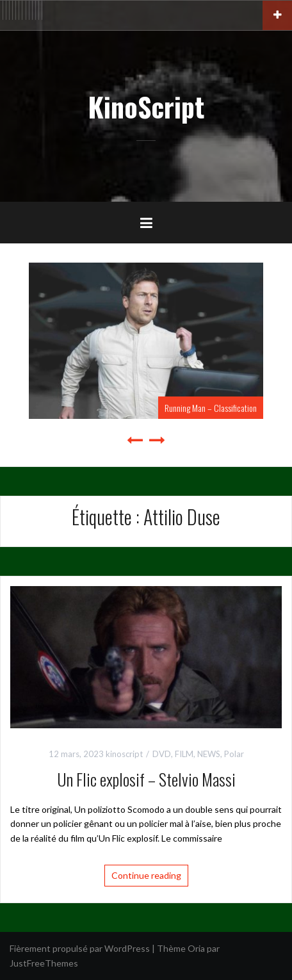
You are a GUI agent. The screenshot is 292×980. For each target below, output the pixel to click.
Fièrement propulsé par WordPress (80, 948)
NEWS (209, 754)
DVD (162, 754)
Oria (196, 948)
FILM (184, 754)
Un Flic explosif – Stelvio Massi (146, 779)
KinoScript (146, 106)
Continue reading (146, 875)
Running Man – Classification (211, 408)
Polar (234, 754)
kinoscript (124, 754)
